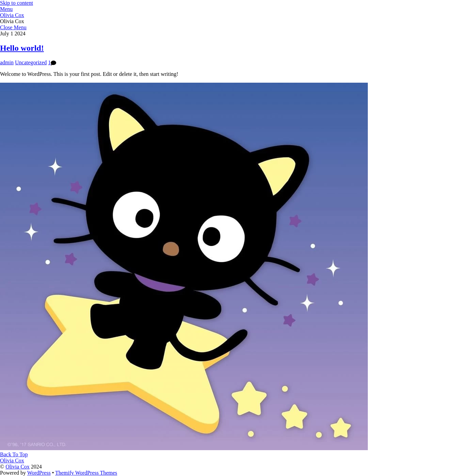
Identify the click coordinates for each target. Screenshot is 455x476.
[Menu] (6, 9)
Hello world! (22, 48)
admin (7, 62)
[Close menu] (13, 27)
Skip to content (17, 3)
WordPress (39, 473)
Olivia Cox (18, 467)
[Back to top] (14, 454)
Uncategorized (31, 62)
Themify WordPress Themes (86, 473)
